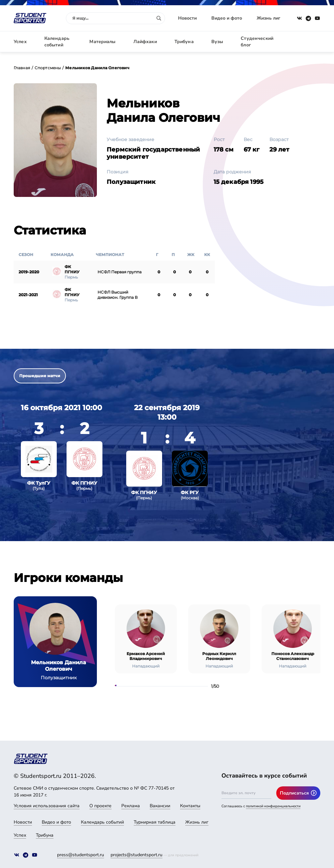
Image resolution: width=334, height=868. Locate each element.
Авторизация (306, 42)
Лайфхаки (145, 42)
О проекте (100, 806)
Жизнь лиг (268, 18)
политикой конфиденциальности (273, 806)
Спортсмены (48, 68)
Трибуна (184, 42)
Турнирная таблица (155, 822)
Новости (187, 18)
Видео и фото (227, 18)
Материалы (102, 42)
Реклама (131, 806)
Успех (20, 42)
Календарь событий (57, 42)
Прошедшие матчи (40, 376)
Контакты (190, 806)
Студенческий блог (257, 42)
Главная (22, 68)
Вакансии (160, 806)
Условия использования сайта (47, 806)
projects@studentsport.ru (137, 855)
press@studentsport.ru (81, 855)
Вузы (217, 42)
